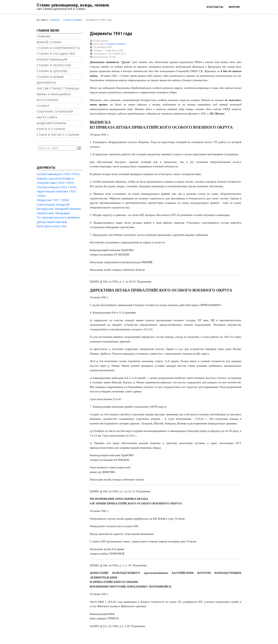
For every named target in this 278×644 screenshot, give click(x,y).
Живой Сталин (49, 42)
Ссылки (43, 106)
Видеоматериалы (51, 123)
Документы (46, 83)
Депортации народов (52, 222)
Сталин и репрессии (54, 65)
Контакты (215, 7)
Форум (234, 7)
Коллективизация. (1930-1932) (58, 174)
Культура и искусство (52, 226)
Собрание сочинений (55, 112)
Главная (43, 36)
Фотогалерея (47, 100)
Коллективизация (52, 59)
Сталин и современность (58, 48)
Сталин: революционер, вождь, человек (73, 5)
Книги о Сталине (51, 129)
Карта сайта (47, 117)
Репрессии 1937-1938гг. (53, 200)
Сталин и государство (56, 54)
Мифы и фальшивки (54, 94)
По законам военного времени (58, 217)
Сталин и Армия (50, 77)
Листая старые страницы (58, 88)
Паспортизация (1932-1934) (56, 187)
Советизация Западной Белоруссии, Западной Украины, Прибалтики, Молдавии (59, 209)
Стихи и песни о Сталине (58, 135)
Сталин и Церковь (52, 71)
